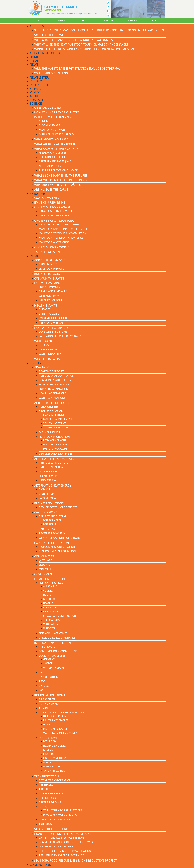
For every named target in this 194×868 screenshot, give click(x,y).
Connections (132, 21)
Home (34, 57)
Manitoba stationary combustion (63, 233)
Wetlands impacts (51, 296)
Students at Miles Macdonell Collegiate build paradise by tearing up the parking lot (100, 30)
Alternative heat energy (53, 485)
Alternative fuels (51, 794)
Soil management (54, 423)
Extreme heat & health (55, 318)
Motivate (45, 569)
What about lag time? (51, 139)
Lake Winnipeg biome (53, 332)
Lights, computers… (56, 758)
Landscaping (51, 612)
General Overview (48, 108)
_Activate (45, 560)
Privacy (36, 81)
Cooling (48, 591)
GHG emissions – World (52, 247)
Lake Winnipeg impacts (51, 328)
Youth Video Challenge (52, 73)
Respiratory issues (52, 323)
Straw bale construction (60, 616)
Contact (37, 100)
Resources (156, 21)
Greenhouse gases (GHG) (56, 161)
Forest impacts (49, 287)
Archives (37, 26)
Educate (44, 565)
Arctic (43, 121)
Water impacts (45, 341)
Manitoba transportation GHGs (61, 238)
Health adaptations (53, 393)
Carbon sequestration (52, 543)
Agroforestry (49, 407)
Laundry (49, 754)
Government (44, 574)
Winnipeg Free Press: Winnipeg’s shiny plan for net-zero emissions (85, 49)
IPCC (42, 672)
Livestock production (54, 437)
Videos (35, 92)
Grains (47, 725)
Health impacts (46, 306)
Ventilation (51, 624)
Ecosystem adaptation (54, 384)
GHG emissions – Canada (52, 207)
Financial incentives (53, 633)
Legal (34, 61)
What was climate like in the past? (61, 180)
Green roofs (51, 599)
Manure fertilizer (55, 415)
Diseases (45, 309)
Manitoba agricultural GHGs (59, 225)
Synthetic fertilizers (56, 427)
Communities (44, 556)
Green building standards (57, 638)
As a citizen (47, 699)
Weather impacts (47, 359)
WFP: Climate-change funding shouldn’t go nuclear (74, 40)
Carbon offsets (53, 524)
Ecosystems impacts (49, 283)
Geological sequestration (57, 551)
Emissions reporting (50, 203)
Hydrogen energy (51, 467)
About (35, 96)
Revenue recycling (52, 533)
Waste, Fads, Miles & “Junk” (60, 733)
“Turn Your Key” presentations (63, 810)
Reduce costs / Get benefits (58, 507)
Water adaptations (52, 398)
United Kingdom (53, 668)
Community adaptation (55, 380)
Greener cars (48, 798)
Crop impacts (48, 264)
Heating (48, 603)
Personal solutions (50, 695)
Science (38, 21)
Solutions (109, 21)
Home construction (50, 579)
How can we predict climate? (57, 112)
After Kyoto (47, 647)
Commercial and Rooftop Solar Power (66, 842)
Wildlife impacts (50, 300)
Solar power (48, 476)
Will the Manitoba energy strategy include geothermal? (78, 69)
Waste (47, 762)
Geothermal (47, 494)
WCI (41, 690)
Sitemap (36, 89)
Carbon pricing (46, 512)
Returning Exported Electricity (61, 855)
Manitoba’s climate (52, 130)
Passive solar (48, 498)
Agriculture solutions (52, 403)
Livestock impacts (51, 269)
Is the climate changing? (53, 117)
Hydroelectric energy (54, 463)
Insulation (50, 607)
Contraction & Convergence (59, 651)
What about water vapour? (55, 144)
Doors (47, 595)
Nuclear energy (50, 472)
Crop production (51, 411)
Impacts (85, 21)
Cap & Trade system (52, 516)
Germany (49, 659)
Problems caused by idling (60, 815)
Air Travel (46, 785)
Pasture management (57, 449)
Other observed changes (56, 134)
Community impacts (49, 278)
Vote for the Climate (50, 35)
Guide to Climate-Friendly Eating (62, 712)
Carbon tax (47, 529)
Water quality (49, 349)
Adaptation (43, 367)
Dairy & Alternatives (56, 716)
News (34, 64)
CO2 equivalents (47, 198)
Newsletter (39, 77)
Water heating (52, 767)
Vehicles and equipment (56, 454)
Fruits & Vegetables (56, 720)
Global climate (49, 125)
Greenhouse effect (52, 157)
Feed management (55, 440)
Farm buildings (49, 432)
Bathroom (50, 741)
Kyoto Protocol (50, 677)
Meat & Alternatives (56, 729)
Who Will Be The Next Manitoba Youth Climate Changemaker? (81, 44)
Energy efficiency (51, 583)
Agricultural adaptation (56, 376)
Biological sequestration (57, 547)
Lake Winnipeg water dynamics (60, 336)
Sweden (48, 663)
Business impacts (47, 274)
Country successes (52, 656)
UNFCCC (44, 686)
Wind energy (47, 480)
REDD (42, 681)
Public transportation (55, 820)
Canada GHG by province (56, 211)
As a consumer (49, 704)
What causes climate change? (57, 149)
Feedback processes (53, 153)
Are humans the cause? (52, 190)
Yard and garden (54, 771)
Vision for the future (51, 829)
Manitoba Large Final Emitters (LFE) (64, 229)
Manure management (57, 445)
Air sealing (50, 586)
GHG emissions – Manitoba (54, 221)
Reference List (41, 85)
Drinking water (50, 314)
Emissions (62, 21)
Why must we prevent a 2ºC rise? (59, 185)
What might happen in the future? (61, 176)
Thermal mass (52, 620)
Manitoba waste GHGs (54, 242)
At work (45, 708)
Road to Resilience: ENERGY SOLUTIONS (63, 834)
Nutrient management (58, 419)
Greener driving (50, 802)
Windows (49, 628)
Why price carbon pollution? (59, 538)
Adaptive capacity (51, 371)
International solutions (53, 643)
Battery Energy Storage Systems (62, 838)
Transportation (47, 776)
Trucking (45, 824)
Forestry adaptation (53, 389)
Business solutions (49, 503)
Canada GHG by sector (54, 215)
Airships (44, 789)
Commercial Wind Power (56, 847)
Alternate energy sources (54, 459)
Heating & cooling (55, 746)
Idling (43, 807)
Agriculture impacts (50, 260)
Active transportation (55, 780)
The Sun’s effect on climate (58, 170)
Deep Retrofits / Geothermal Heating (65, 851)
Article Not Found (45, 53)
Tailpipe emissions (48, 252)
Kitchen (48, 750)
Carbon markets (54, 520)
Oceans (44, 345)
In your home (48, 738)
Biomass (44, 489)
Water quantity (50, 354)
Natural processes (52, 166)
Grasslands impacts (53, 291)
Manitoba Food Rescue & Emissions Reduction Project (76, 861)
